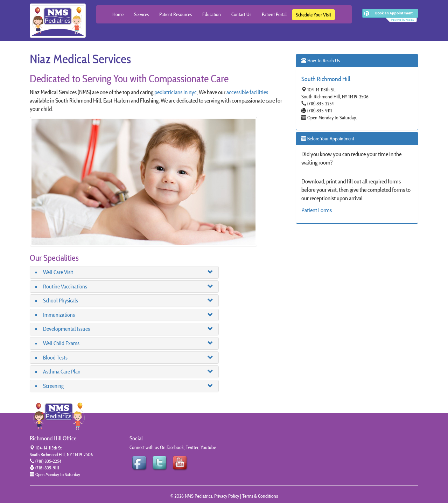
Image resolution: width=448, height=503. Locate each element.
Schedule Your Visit (313, 15)
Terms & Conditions (260, 496)
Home (118, 14)
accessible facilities (247, 92)
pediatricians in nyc (176, 92)
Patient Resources (176, 14)
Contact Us (241, 14)
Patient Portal (274, 14)
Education (212, 14)
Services (141, 14)
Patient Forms (317, 210)
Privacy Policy (227, 496)
